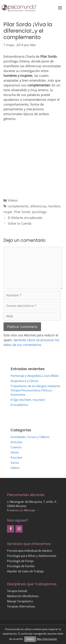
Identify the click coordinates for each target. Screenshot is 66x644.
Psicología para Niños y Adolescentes (32, 556)
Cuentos (16, 447)
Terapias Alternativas (21, 606)
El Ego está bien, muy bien (28, 400)
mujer (8, 212)
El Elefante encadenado (25, 218)
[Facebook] (11, 529)
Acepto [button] (30, 639)
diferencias (38, 206)
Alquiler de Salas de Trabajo (25, 571)
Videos (13, 200)
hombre (54, 206)
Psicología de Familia (21, 566)
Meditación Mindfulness (23, 596)
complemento (18, 206)
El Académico (19, 405)
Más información (47, 639)
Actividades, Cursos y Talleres (30, 437)
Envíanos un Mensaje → (23, 510)
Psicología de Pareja (20, 561)
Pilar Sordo (22, 212)
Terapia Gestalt (17, 591)
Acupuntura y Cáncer (25, 381)
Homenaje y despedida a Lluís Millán (35, 376)
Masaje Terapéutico (20, 601)
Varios (15, 463)
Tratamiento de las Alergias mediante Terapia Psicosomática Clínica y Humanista (35, 390)
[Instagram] (19, 529)
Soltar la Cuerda (20, 223)
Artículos (16, 442)
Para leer (17, 458)
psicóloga (39, 212)
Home (15, 452)
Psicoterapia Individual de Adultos (30, 551)
